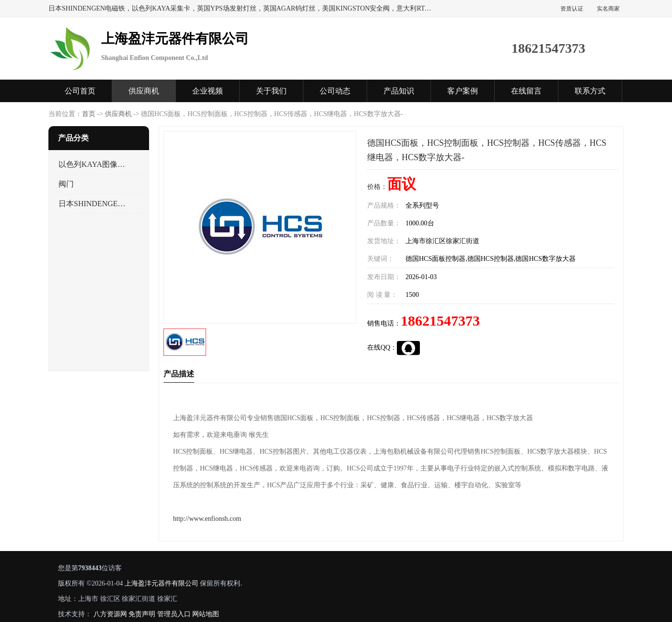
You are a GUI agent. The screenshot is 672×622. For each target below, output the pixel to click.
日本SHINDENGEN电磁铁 (93, 204)
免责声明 (142, 614)
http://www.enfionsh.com (207, 519)
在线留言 (526, 91)
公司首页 (80, 91)
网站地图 (206, 614)
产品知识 (399, 91)
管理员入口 (174, 614)
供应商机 (144, 91)
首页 (89, 114)
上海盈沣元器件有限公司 (162, 583)
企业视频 (208, 91)
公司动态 (335, 91)
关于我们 (271, 91)
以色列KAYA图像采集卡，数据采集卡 (93, 164)
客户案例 (463, 91)
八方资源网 (110, 614)
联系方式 (590, 91)
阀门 (66, 184)
